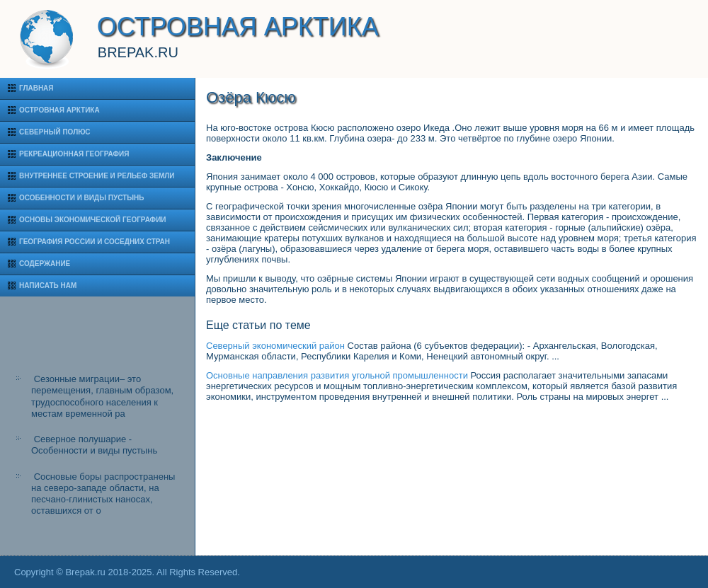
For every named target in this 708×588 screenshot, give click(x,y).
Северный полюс (55, 132)
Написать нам (48, 286)
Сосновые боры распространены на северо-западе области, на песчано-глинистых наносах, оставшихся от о (103, 494)
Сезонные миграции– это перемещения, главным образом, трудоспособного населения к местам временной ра (102, 396)
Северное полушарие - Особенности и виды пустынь (94, 445)
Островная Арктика (59, 110)
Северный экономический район (275, 346)
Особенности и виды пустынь (81, 198)
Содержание (45, 264)
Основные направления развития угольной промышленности (337, 375)
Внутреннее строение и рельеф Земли (97, 176)
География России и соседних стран (95, 242)
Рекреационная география (74, 154)
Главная (36, 88)
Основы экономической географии (93, 220)
